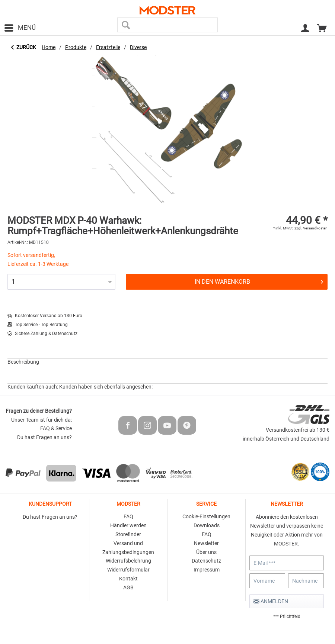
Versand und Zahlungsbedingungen (128, 548)
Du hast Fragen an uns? (44, 437)
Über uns (206, 552)
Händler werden (128, 525)
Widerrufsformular (128, 570)
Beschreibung (23, 362)
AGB (128, 587)
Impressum (207, 570)
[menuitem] (20, 28)
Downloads (207, 525)
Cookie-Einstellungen (206, 516)
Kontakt (128, 579)
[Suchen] (126, 25)
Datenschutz (206, 561)
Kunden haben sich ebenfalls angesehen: (106, 387)
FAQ (128, 516)
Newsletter (206, 543)
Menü (20, 27)
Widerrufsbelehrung (128, 561)
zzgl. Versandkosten (311, 228)
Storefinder (128, 534)
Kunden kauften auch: (33, 387)
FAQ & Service (56, 428)
